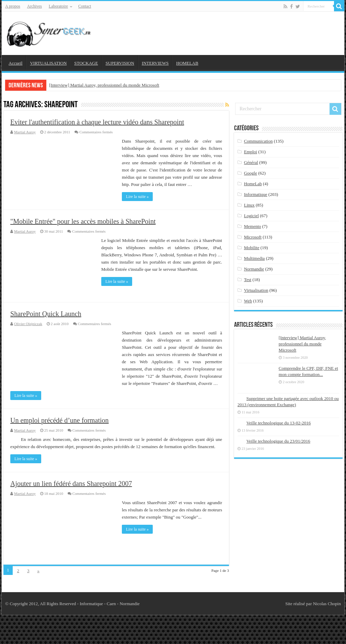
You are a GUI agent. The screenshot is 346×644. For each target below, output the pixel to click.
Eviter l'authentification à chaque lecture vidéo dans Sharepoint (97, 122)
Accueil (15, 63)
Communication (258, 141)
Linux (249, 205)
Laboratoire (58, 6)
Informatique (256, 194)
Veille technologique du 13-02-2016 (279, 423)
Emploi (251, 152)
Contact (85, 6)
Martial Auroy (25, 132)
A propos (13, 6)
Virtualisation (256, 290)
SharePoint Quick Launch (46, 314)
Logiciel (251, 216)
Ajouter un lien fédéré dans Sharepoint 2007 (71, 484)
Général (251, 162)
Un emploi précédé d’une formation (60, 420)
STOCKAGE (86, 63)
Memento (253, 226)
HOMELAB (187, 63)
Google (251, 173)
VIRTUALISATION (48, 63)
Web (248, 301)
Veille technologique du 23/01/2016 (278, 441)
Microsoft (253, 237)
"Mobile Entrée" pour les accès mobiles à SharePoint (83, 221)
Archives (34, 6)
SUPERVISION (120, 63)
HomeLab (253, 184)
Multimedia (255, 258)
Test (248, 280)
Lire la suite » (137, 197)
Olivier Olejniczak (28, 324)
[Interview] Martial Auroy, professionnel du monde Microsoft (104, 85)
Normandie (254, 269)
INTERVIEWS (155, 63)
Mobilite (252, 248)
